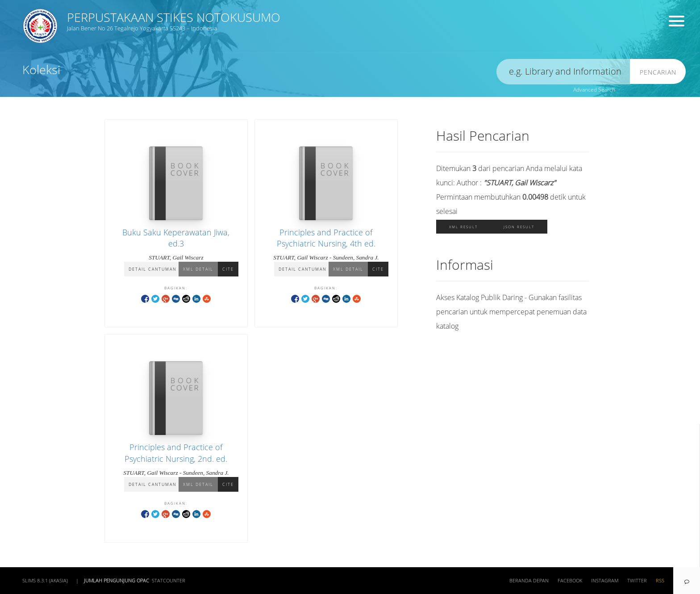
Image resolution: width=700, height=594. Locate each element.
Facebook (570, 581)
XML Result (463, 227)
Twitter (637, 581)
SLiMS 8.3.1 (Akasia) (45, 581)
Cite (228, 269)
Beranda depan (529, 581)
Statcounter (169, 581)
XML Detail (198, 269)
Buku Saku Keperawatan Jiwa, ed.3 (176, 238)
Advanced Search (594, 90)
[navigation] (687, 581)
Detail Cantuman (152, 269)
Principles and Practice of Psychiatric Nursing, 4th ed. (326, 238)
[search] (563, 72)
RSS (660, 581)
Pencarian (658, 72)
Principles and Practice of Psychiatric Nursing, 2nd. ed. (176, 453)
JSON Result (519, 227)
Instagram (605, 581)
